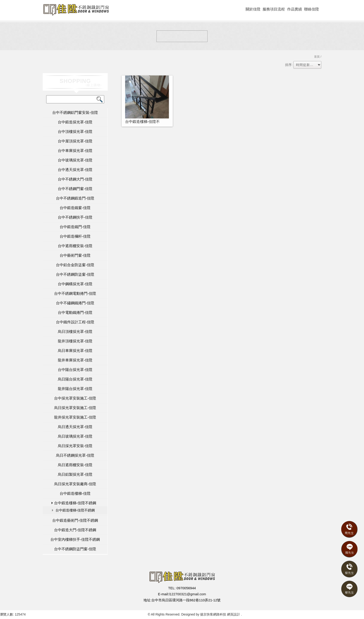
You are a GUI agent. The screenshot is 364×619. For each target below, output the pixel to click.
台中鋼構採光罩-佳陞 (75, 284)
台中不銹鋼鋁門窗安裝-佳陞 (75, 113)
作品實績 (295, 9)
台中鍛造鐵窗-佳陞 (75, 208)
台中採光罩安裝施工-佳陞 (75, 398)
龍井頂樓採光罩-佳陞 (75, 341)
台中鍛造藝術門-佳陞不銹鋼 (75, 520)
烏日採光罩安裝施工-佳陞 (75, 408)
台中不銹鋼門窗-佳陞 (75, 189)
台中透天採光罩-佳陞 (75, 170)
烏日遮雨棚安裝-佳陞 (75, 465)
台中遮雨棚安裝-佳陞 (75, 246)
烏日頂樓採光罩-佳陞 (75, 332)
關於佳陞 (253, 9)
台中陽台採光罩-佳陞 (75, 370)
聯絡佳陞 (312, 9)
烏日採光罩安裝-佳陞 (75, 446)
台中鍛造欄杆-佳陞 (75, 236)
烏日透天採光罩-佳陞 (75, 427)
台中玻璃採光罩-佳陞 (75, 160)
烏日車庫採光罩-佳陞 (75, 351)
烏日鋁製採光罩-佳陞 (75, 474)
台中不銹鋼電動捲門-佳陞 (75, 293)
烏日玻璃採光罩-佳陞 (75, 436)
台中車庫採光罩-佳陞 (75, 151)
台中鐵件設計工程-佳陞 (75, 322)
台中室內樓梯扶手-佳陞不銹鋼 (75, 539)
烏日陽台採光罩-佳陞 (75, 379)
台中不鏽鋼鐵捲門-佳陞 (75, 303)
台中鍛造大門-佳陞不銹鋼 (75, 530)
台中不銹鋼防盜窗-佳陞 (75, 274)
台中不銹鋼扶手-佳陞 (75, 217)
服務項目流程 (274, 9)
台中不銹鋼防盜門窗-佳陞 (75, 549)
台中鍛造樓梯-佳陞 (75, 493)
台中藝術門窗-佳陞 (75, 255)
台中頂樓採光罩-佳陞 (75, 132)
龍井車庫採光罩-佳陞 (75, 360)
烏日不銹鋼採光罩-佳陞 (75, 455)
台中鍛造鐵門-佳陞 (75, 227)
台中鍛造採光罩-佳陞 (75, 122)
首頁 (317, 57)
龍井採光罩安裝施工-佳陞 (75, 417)
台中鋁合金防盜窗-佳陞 (75, 265)
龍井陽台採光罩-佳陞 (75, 389)
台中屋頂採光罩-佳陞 (75, 141)
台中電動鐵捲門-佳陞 (75, 313)
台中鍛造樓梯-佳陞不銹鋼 (75, 503)
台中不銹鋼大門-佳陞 (75, 179)
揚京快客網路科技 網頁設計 (220, 614)
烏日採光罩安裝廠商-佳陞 (75, 484)
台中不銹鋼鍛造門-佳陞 (75, 198)
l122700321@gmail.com (187, 594)
